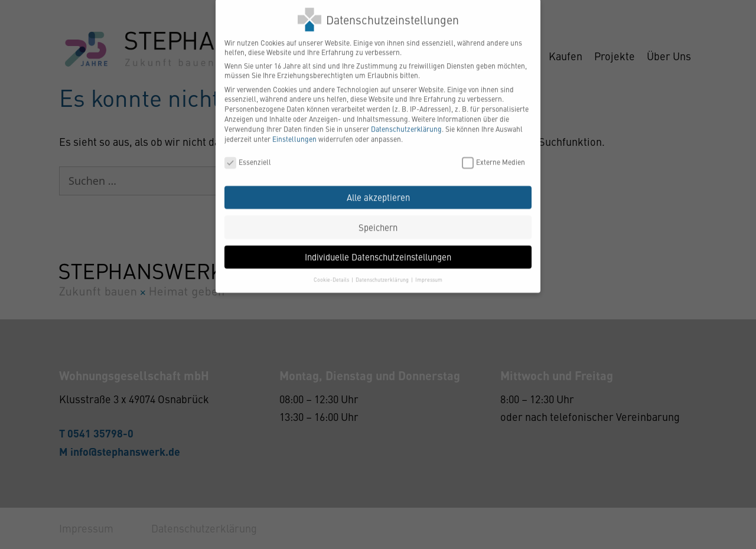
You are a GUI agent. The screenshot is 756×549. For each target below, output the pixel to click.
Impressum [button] (429, 272)
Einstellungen (294, 131)
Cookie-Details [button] (332, 272)
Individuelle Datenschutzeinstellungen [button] (378, 249)
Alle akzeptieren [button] (378, 190)
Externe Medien (493, 154)
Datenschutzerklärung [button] (383, 272)
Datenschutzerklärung (406, 121)
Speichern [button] (378, 219)
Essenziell (248, 154)
